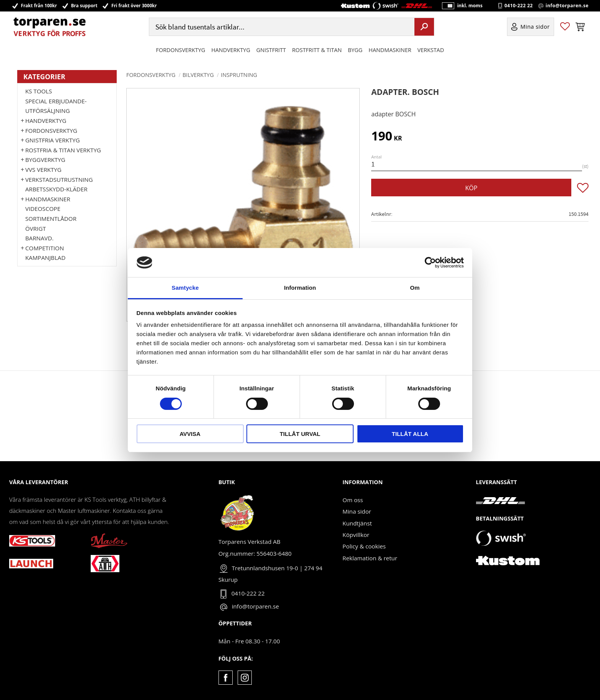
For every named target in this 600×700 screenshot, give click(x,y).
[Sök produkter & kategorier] (281, 28)
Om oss (353, 500)
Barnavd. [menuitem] (39, 238)
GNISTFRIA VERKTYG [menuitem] (52, 140)
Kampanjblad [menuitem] (45, 258)
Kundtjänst (357, 523)
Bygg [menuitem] (355, 51)
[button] (565, 28)
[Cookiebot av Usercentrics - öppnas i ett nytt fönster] (430, 263)
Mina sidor (357, 511)
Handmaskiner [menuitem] (390, 51)
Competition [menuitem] (45, 248)
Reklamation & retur (370, 558)
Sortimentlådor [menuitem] (51, 219)
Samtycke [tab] (185, 288)
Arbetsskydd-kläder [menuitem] (56, 189)
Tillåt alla (410, 434)
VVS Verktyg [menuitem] (43, 170)
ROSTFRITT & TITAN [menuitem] (317, 51)
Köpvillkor (356, 535)
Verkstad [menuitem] (431, 51)
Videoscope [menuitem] (43, 209)
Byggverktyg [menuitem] (45, 160)
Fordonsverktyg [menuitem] (181, 51)
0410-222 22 (518, 6)
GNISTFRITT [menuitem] (271, 51)
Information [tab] (300, 288)
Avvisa (190, 434)
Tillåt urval (300, 434)
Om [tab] (415, 288)
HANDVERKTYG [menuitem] (231, 51)
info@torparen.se (567, 6)
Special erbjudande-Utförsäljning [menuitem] (56, 106)
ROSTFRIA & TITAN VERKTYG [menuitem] (63, 150)
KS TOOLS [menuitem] (39, 91)
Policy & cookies (364, 546)
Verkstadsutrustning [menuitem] (59, 179)
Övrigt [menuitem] (36, 228)
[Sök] (424, 28)
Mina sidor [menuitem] (535, 28)
